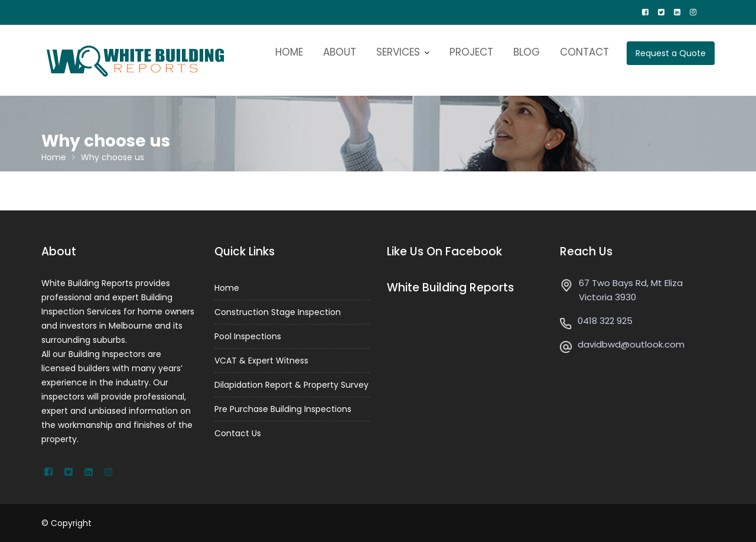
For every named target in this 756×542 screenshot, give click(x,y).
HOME (289, 52)
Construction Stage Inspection (278, 312)
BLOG (527, 52)
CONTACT (584, 52)
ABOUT (340, 52)
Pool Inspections (248, 336)
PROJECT (471, 52)
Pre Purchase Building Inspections (283, 409)
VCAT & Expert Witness (261, 361)
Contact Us (238, 433)
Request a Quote (671, 53)
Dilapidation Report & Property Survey (291, 385)
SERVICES (398, 52)
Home (227, 288)
